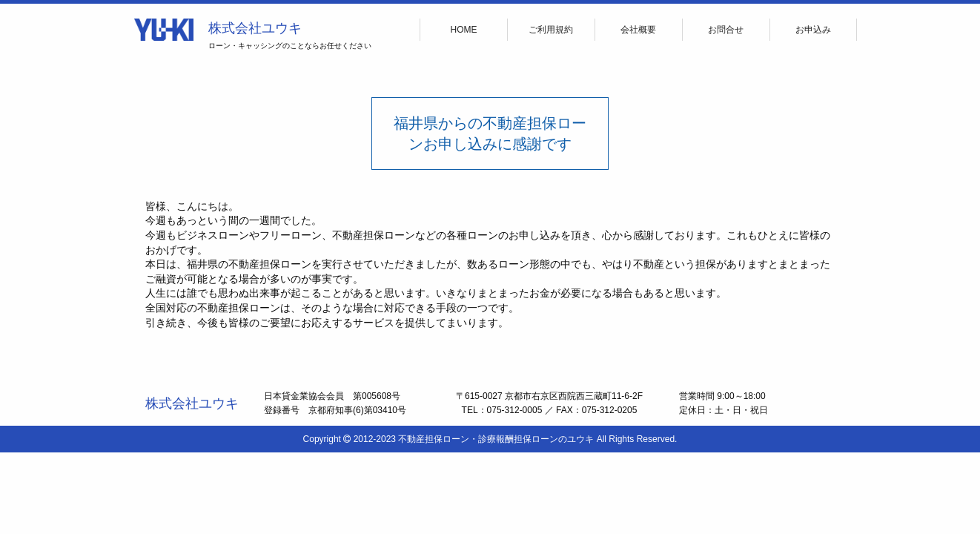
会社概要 (638, 30)
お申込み (813, 30)
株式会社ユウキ (255, 28)
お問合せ (726, 30)
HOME (464, 30)
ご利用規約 (551, 30)
